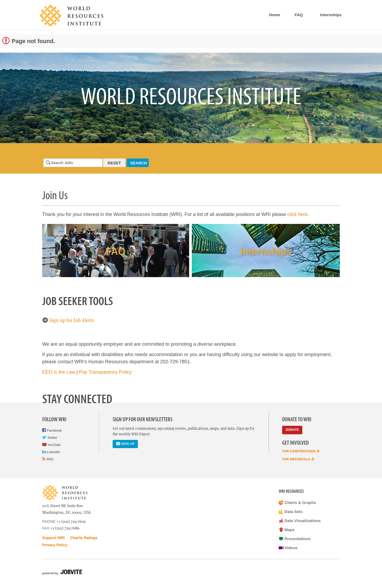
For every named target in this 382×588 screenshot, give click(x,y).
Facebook (52, 430)
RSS (48, 459)
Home (275, 15)
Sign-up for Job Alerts (68, 320)
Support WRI (54, 538)
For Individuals (298, 459)
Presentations (295, 539)
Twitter (50, 437)
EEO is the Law (59, 372)
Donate (292, 430)
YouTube (51, 445)
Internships (331, 15)
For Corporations (301, 451)
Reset (114, 163)
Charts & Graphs (297, 503)
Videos (288, 548)
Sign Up (125, 443)
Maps (287, 530)
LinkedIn (51, 452)
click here (298, 214)
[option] (191, 98)
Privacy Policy (55, 545)
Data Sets (291, 512)
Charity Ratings (84, 538)
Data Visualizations (300, 521)
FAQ (299, 15)
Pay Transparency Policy (105, 372)
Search (139, 163)
